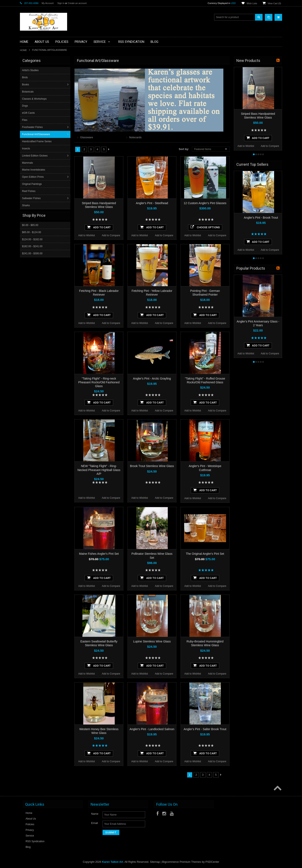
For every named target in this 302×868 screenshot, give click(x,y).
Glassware (87, 137)
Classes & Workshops (35, 99)
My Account (48, 3)
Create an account (77, 3)
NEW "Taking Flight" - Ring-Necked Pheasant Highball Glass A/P (99, 470)
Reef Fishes (29, 191)
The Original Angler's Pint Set (205, 554)
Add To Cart (99, 227)
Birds (25, 77)
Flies (25, 120)
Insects (26, 149)
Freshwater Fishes (33, 127)
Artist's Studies (31, 70)
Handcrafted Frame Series (37, 141)
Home (23, 50)
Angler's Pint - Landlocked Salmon (152, 729)
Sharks (26, 205)
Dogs (25, 106)
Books (26, 85)
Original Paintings (32, 184)
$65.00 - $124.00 (32, 232)
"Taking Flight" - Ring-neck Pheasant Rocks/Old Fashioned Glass (99, 382)
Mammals (28, 163)
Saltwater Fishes (32, 198)
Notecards (135, 137)
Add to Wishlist (87, 235)
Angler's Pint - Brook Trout (261, 218)
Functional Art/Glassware (36, 134)
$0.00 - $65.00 (30, 225)
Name (95, 814)
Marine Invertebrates (34, 170)
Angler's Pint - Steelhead (152, 203)
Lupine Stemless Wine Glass (152, 641)
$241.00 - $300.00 (32, 253)
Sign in (61, 3)
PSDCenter (212, 862)
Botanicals (28, 92)
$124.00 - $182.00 (32, 239)
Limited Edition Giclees (35, 156)
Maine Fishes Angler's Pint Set (99, 554)
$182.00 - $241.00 (32, 246)
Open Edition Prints (33, 177)
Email (94, 823)
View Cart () (274, 3)
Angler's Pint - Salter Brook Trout (205, 729)
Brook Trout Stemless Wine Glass (152, 466)
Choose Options (205, 227)
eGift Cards (29, 113)
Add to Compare (111, 235)
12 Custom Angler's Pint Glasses (205, 203)
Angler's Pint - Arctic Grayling (152, 379)
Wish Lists (252, 3)
